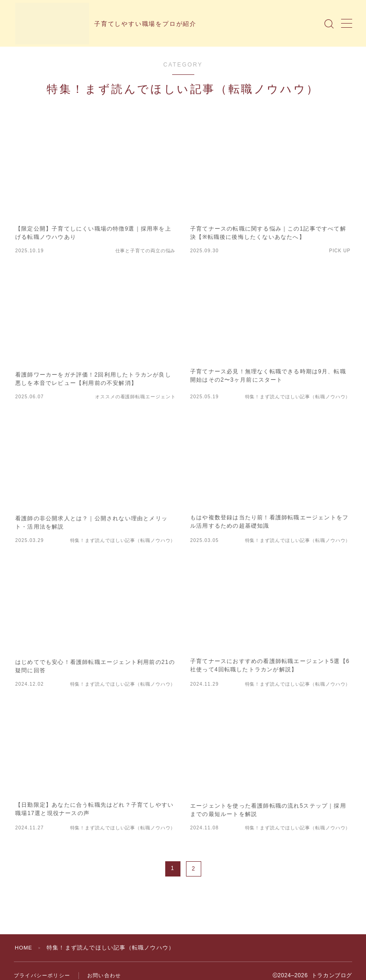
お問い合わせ (104, 975)
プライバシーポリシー (42, 975)
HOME (24, 948)
